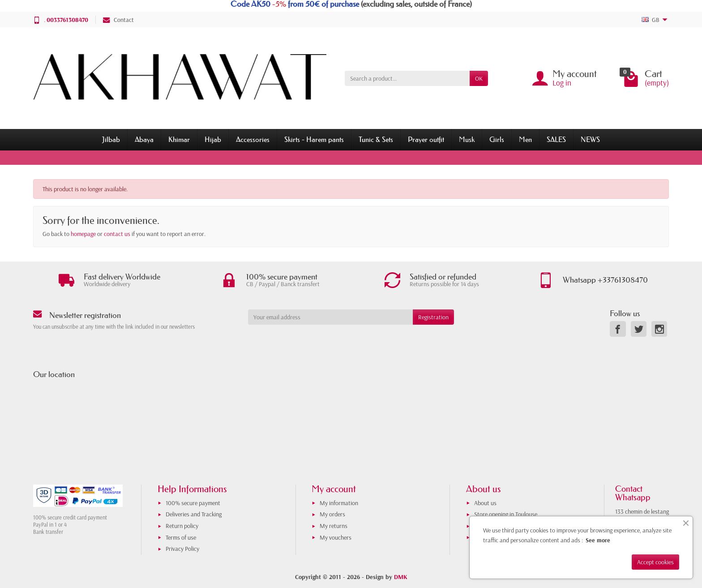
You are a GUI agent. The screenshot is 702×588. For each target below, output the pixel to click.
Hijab (213, 139)
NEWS (590, 139)
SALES (556, 139)
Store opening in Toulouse (506, 514)
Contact (118, 20)
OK (479, 78)
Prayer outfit (426, 139)
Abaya (144, 139)
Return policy (182, 526)
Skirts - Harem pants (314, 139)
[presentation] (321, 342)
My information (339, 503)
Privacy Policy (182, 549)
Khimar (179, 139)
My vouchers (336, 537)
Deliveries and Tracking (194, 514)
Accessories (253, 139)
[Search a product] (407, 78)
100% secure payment (193, 503)
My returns (334, 526)
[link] (618, 329)
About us (485, 503)
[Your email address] (330, 317)
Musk (467, 139)
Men (525, 139)
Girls (497, 139)
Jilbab (111, 139)
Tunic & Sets (376, 139)
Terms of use (181, 537)
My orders (332, 514)
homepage (83, 234)
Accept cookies (655, 562)
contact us (117, 234)
